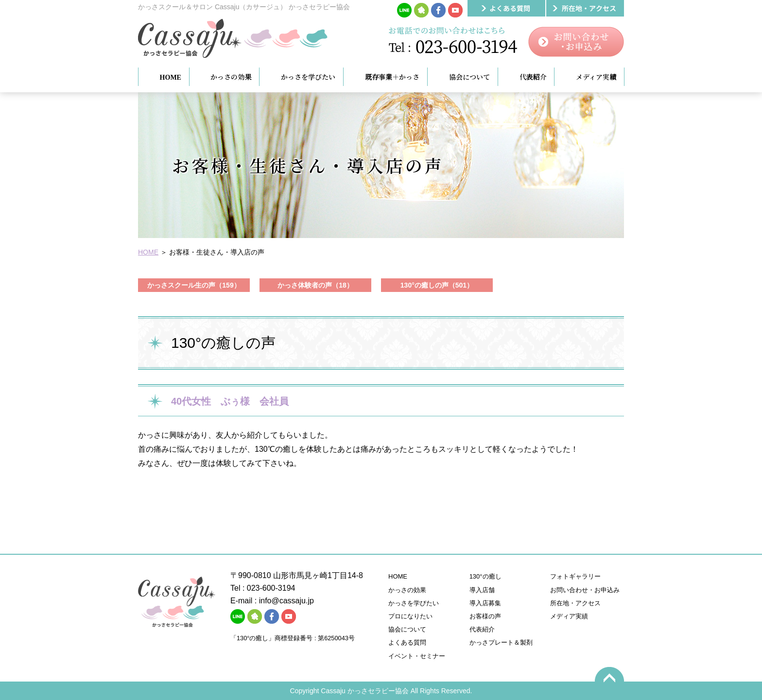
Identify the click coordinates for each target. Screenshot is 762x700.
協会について (407, 629)
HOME (148, 252)
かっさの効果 (407, 590)
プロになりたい (410, 616)
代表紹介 (482, 629)
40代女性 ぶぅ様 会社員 (230, 401)
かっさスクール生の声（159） (194, 285)
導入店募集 (485, 603)
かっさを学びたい (414, 603)
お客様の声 (485, 616)
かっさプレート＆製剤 (501, 642)
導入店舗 (482, 590)
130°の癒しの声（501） (437, 285)
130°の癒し (485, 576)
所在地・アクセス (575, 603)
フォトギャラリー (575, 576)
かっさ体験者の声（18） (315, 285)
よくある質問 (407, 642)
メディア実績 (569, 616)
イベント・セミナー (417, 656)
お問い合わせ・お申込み (585, 590)
